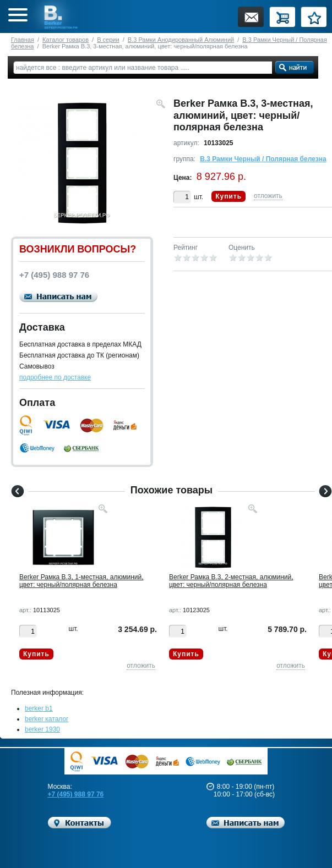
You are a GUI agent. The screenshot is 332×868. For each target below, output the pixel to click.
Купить (228, 196)
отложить (268, 196)
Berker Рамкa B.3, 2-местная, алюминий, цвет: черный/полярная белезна (231, 581)
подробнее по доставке (55, 377)
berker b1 (39, 708)
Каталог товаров (66, 40)
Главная (23, 40)
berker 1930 (42, 729)
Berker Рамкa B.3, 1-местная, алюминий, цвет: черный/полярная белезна (81, 581)
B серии (108, 40)
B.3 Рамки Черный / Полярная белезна (263, 159)
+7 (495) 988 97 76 (76, 794)
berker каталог (47, 719)
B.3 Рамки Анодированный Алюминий (181, 40)
